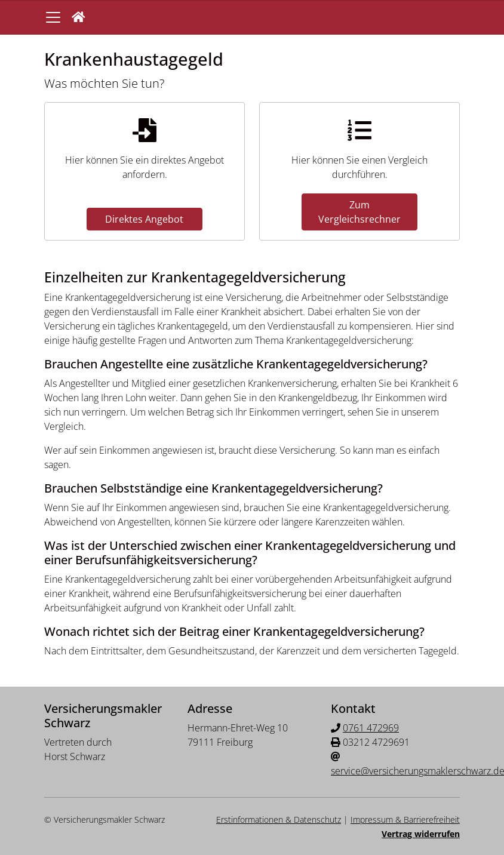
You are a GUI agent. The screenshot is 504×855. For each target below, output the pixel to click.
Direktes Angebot (144, 219)
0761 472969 (371, 728)
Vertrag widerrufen (421, 834)
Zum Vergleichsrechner (359, 212)
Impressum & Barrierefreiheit (405, 819)
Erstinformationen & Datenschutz (279, 819)
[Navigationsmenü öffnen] (53, 17)
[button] (79, 17)
